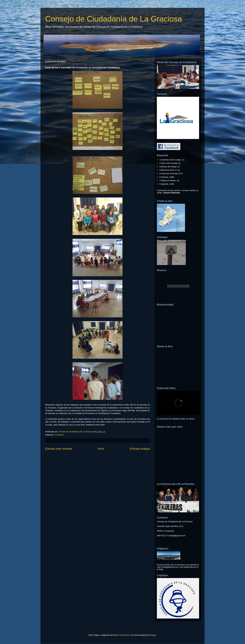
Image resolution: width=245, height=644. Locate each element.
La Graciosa (162, 419)
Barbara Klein (179, 419)
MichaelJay (124, 635)
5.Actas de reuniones (169, 173)
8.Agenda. (164, 184)
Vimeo (192, 419)
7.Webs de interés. (168, 181)
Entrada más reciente (59, 449)
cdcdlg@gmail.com (177, 536)
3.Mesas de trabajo (168, 167)
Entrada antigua (140, 449)
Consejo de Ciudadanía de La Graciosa (114, 19)
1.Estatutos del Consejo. (170, 160)
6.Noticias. (59, 435)
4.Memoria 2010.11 (168, 170)
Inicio (101, 449)
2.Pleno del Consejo (168, 163)
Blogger (153, 635)
